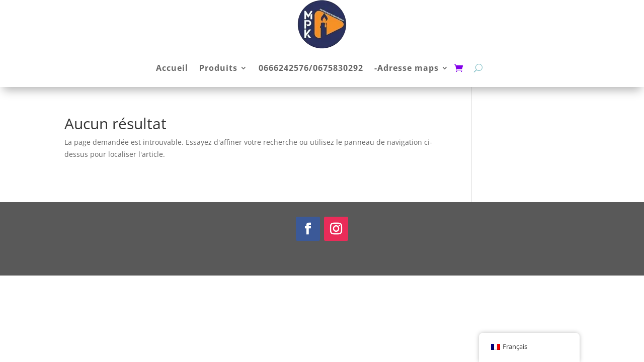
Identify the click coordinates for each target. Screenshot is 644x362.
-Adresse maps (407, 68)
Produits (218, 68)
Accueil (172, 68)
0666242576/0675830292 (311, 68)
